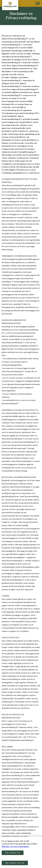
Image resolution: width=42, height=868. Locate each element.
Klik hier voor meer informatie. (15, 846)
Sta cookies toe (13, 853)
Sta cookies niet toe (15, 863)
